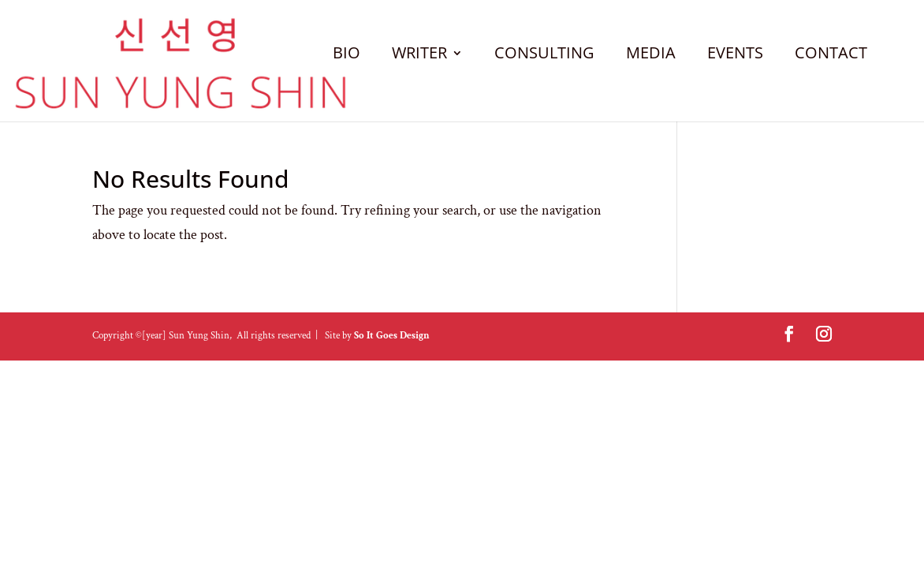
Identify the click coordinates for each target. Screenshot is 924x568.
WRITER (419, 55)
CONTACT (831, 55)
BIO (346, 55)
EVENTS (735, 55)
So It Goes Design (392, 336)
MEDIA (651, 55)
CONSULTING (544, 55)
